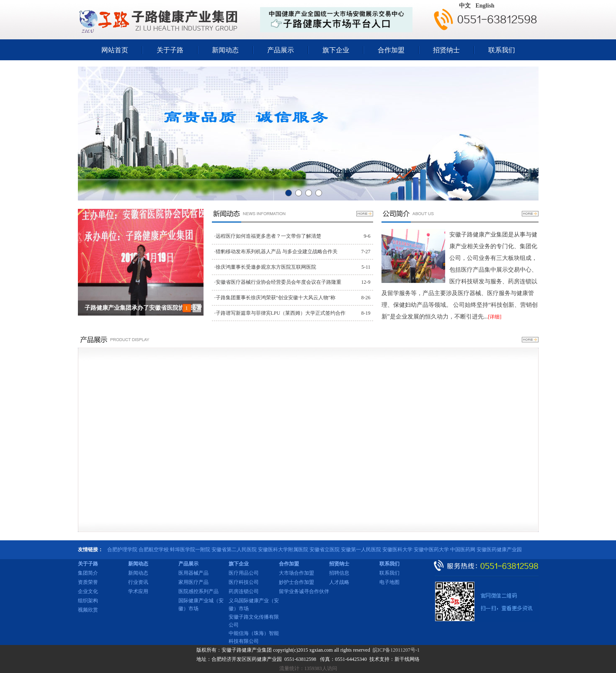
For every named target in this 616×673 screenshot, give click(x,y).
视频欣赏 (88, 610)
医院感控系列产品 (198, 591)
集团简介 (88, 573)
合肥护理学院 (122, 550)
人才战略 (339, 582)
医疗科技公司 (244, 582)
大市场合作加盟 (296, 573)
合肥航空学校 (154, 550)
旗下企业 (336, 50)
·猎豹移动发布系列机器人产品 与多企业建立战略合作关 (276, 252)
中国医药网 (463, 550)
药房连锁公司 (244, 591)
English (485, 6)
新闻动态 (225, 50)
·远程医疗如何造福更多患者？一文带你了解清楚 (268, 236)
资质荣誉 (88, 582)
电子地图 (389, 582)
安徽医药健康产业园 (499, 550)
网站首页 (115, 50)
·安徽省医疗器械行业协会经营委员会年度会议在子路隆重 (278, 282)
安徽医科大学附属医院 (283, 550)
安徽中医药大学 (431, 550)
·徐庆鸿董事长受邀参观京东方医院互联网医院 (265, 267)
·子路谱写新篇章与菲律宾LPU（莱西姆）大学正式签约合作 (280, 313)
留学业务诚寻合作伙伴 (304, 591)
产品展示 (281, 50)
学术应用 (138, 591)
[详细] (495, 317)
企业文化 (88, 591)
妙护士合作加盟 (296, 582)
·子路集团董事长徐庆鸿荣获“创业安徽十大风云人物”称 (275, 298)
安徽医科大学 (397, 550)
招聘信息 (339, 573)
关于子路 (170, 50)
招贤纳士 (446, 50)
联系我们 (502, 50)
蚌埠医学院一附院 (190, 550)
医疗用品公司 (244, 573)
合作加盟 (391, 50)
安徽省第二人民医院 (234, 550)
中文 (465, 6)
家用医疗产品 (193, 582)
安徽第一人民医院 (361, 550)
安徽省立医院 (325, 550)
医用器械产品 (193, 573)
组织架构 (88, 601)
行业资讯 (138, 582)
